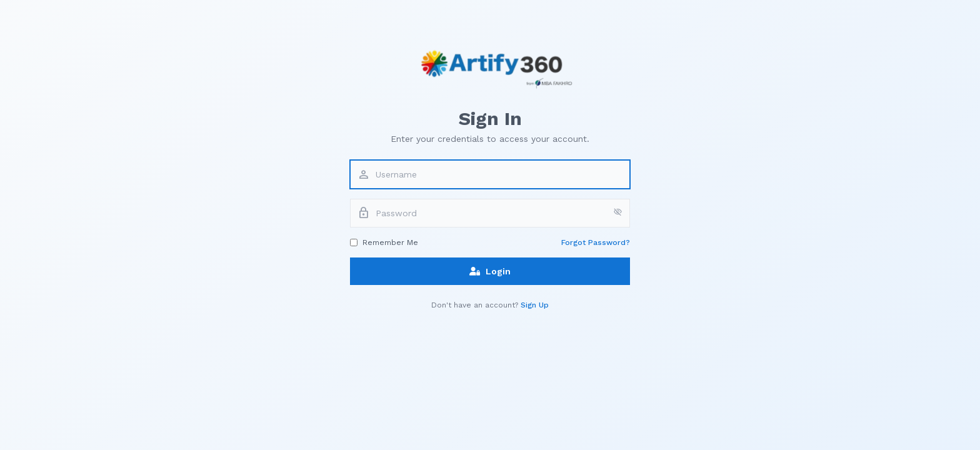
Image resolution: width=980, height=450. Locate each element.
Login (490, 271)
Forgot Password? (596, 242)
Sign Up (535, 305)
